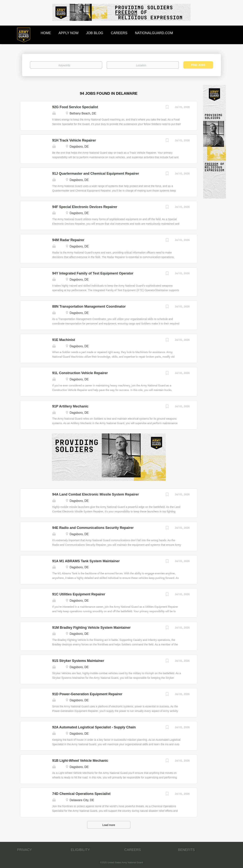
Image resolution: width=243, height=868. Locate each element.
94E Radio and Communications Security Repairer (93, 528)
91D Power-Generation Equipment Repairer (87, 694)
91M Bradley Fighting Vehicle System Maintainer (91, 628)
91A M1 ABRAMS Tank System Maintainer (86, 561)
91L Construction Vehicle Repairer (80, 373)
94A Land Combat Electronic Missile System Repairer (96, 494)
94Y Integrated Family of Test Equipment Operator (93, 273)
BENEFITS (186, 850)
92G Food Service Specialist (75, 107)
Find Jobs (198, 65)
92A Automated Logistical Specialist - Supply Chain (94, 727)
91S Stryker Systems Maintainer (78, 661)
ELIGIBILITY (80, 850)
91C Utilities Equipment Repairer (79, 594)
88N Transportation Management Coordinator (89, 307)
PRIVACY (24, 850)
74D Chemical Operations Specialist (81, 794)
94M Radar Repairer (68, 240)
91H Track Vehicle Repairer (74, 140)
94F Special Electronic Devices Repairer (85, 207)
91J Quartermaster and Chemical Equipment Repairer (96, 174)
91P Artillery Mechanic (70, 406)
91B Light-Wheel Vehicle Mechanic (80, 761)
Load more (109, 825)
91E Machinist (64, 340)
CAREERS (133, 850)
